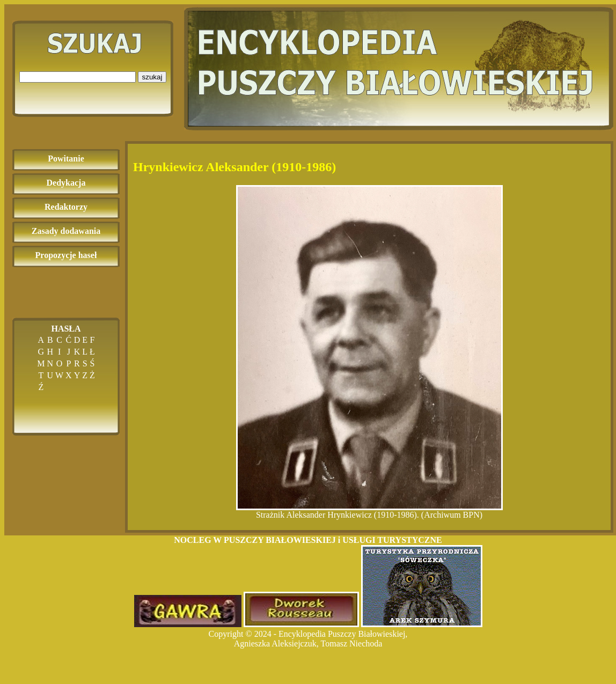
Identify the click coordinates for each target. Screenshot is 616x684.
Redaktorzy (66, 207)
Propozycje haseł (66, 255)
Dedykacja (66, 183)
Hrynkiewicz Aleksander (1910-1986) (234, 167)
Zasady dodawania (66, 231)
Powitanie (66, 159)
